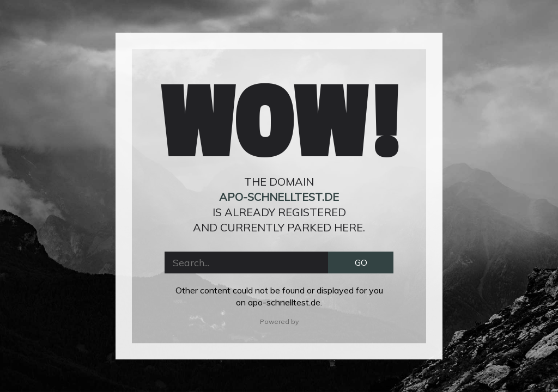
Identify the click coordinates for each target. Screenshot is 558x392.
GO (361, 262)
